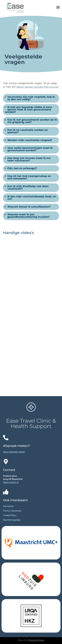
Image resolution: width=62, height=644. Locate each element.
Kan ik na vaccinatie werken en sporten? (28, 131)
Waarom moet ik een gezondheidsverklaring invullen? (28, 216)
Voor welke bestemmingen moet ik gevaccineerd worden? (30, 149)
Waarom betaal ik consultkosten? (29, 207)
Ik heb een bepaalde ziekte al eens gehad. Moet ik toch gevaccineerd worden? (28, 110)
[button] (58, 7)
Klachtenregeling (12, 520)
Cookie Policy (10, 515)
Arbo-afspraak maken (14, 452)
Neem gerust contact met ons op (37, 87)
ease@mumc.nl (11, 482)
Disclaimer (8, 506)
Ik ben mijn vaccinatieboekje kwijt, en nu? (32, 198)
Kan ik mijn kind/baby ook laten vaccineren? (28, 187)
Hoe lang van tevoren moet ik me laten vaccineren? (29, 159)
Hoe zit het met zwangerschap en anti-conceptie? (29, 177)
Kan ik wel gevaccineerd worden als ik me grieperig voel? (32, 121)
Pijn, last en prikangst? (22, 168)
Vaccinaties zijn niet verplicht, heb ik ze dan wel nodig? (31, 98)
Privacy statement (12, 511)
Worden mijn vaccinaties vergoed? (30, 140)
